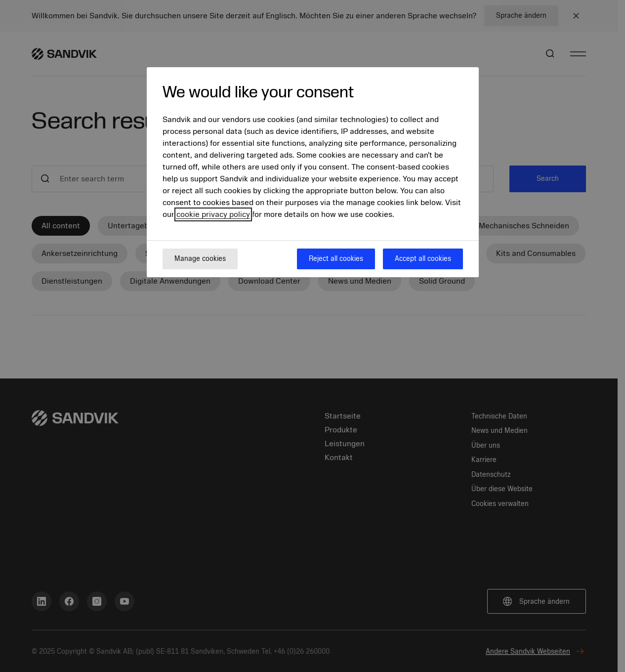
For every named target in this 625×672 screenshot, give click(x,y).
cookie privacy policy (213, 214)
